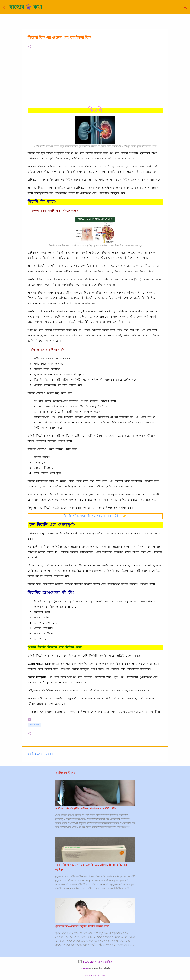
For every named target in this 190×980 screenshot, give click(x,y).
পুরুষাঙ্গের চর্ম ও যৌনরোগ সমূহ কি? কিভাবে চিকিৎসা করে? (82, 926)
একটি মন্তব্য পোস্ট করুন (40, 754)
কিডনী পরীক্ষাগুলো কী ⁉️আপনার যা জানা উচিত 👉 (95, 516)
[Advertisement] (95, 78)
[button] (30, 47)
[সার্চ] (47, 7)
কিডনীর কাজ (34, 725)
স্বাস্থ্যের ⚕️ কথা (26, 7)
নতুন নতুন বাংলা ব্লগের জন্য (95, 975)
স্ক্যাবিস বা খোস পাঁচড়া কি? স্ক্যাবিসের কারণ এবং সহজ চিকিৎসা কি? (86, 808)
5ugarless (85, 968)
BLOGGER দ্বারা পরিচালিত (95, 962)
